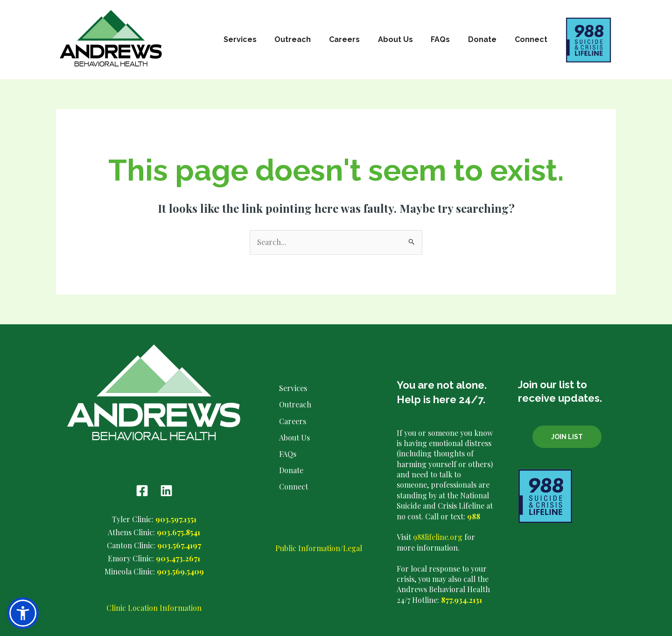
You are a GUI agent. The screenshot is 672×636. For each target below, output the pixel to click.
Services (260, 39)
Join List (567, 437)
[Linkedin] (166, 491)
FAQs (448, 39)
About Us (406, 39)
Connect (532, 39)
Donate (487, 39)
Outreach (310, 39)
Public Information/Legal (319, 555)
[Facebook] (142, 491)
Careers (358, 39)
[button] (23, 613)
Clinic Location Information (154, 606)
